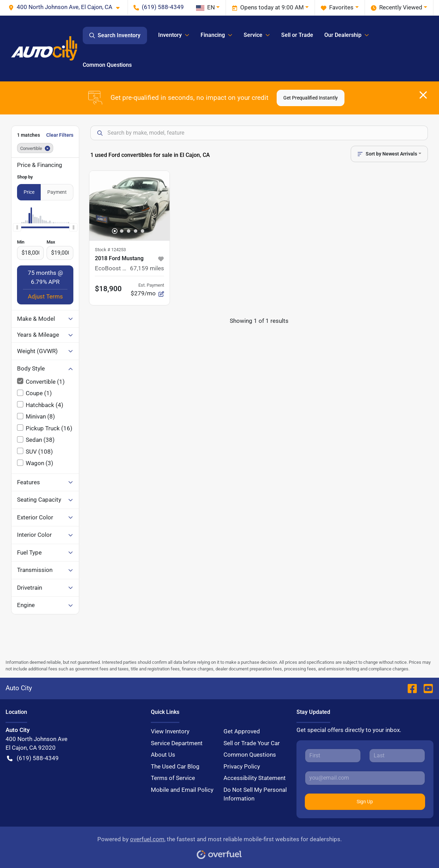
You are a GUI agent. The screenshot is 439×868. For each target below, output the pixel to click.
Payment (57, 192)
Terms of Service (173, 778)
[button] (67, 7)
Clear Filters (60, 135)
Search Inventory (115, 35)
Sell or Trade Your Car (252, 743)
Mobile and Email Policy (182, 790)
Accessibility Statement (255, 778)
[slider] (17, 228)
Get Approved (242, 731)
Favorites (337, 8)
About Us (163, 755)
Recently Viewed (397, 8)
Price (29, 192)
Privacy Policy (242, 766)
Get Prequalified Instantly (311, 98)
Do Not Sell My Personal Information (255, 794)
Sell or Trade (297, 35)
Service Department (177, 743)
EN (205, 7)
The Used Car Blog (175, 766)
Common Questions (107, 65)
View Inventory (170, 731)
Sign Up (365, 802)
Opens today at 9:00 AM (268, 8)
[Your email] (365, 778)
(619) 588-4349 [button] (159, 7)
